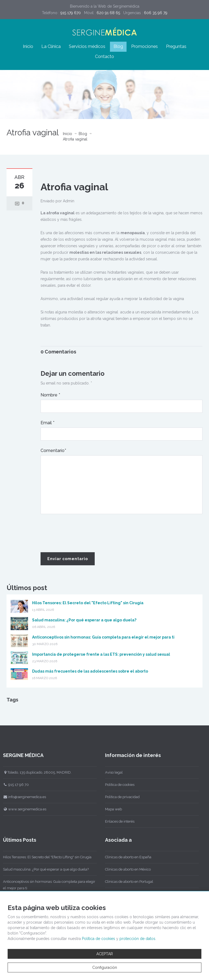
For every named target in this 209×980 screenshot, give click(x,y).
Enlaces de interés (118, 821)
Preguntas (176, 46)
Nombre (50, 395)
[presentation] (82, 533)
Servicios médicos (87, 46)
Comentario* (53, 451)
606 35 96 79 (156, 13)
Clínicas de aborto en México (126, 869)
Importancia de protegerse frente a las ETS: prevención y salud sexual (101, 654)
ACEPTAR (105, 954)
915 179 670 (71, 13)
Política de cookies (118, 785)
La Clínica (51, 46)
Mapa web (112, 809)
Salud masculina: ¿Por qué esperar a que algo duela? (84, 620)
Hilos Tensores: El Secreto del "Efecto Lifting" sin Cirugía (88, 603)
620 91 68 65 (108, 13)
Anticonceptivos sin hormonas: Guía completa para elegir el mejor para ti (103, 637)
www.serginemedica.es (23, 809)
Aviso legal (112, 772)
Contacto (104, 57)
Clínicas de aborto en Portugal (127, 882)
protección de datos (137, 939)
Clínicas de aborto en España (126, 857)
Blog (118, 46)
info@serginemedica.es (23, 797)
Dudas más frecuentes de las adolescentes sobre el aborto (90, 671)
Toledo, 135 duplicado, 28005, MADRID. (36, 772)
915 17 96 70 (14, 785)
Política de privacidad (120, 797)
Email (47, 423)
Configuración (105, 967)
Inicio (28, 46)
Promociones (145, 46)
